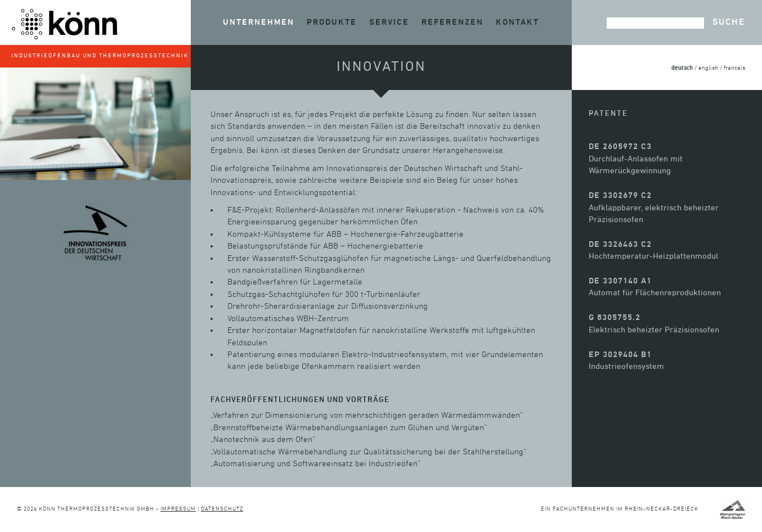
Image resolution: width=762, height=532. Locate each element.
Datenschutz (222, 509)
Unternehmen (259, 22)
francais (734, 68)
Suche (729, 22)
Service (389, 22)
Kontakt (517, 22)
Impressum (178, 509)
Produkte (332, 22)
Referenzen (452, 22)
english (708, 68)
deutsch (682, 68)
